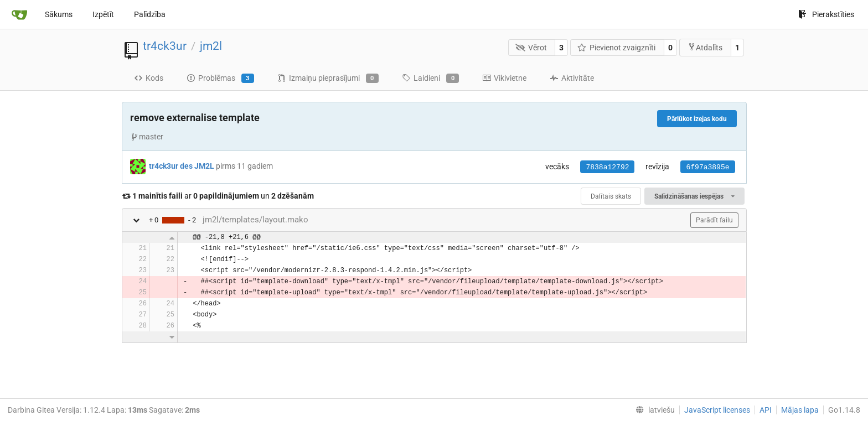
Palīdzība (150, 14)
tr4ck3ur (165, 46)
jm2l (211, 46)
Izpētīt (103, 14)
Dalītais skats (611, 196)
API (766, 410)
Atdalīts (705, 47)
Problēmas (220, 79)
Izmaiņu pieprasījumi (328, 79)
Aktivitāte (572, 78)
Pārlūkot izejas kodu (697, 119)
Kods (149, 78)
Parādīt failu (714, 220)
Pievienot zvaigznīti (617, 48)
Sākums (59, 14)
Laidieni (430, 79)
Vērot (531, 48)
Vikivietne (504, 78)
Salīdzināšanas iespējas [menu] (694, 196)
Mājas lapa (800, 410)
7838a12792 (607, 167)
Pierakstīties (826, 14)
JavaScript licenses (717, 410)
